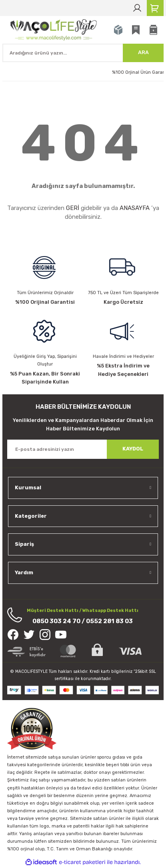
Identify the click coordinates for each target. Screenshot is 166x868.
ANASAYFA (135, 208)
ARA (143, 52)
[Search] (83, 53)
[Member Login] (137, 8)
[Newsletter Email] (83, 449)
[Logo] (55, 29)
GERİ (73, 208)
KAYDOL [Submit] (133, 449)
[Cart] (155, 8)
